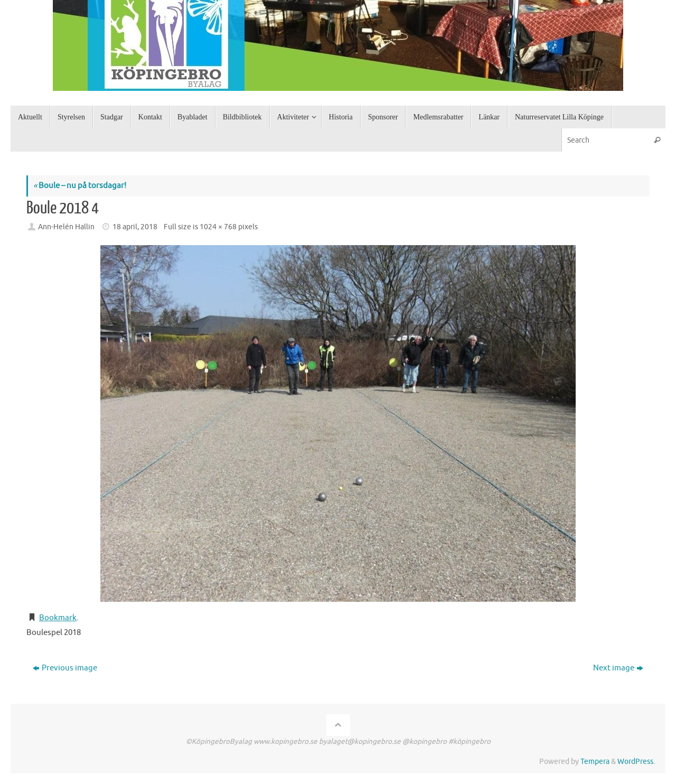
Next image (618, 668)
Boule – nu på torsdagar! (80, 186)
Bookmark (58, 618)
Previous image (65, 668)
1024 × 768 (218, 227)
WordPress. (636, 762)
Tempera (595, 762)
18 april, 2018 (135, 227)
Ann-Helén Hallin (66, 227)
